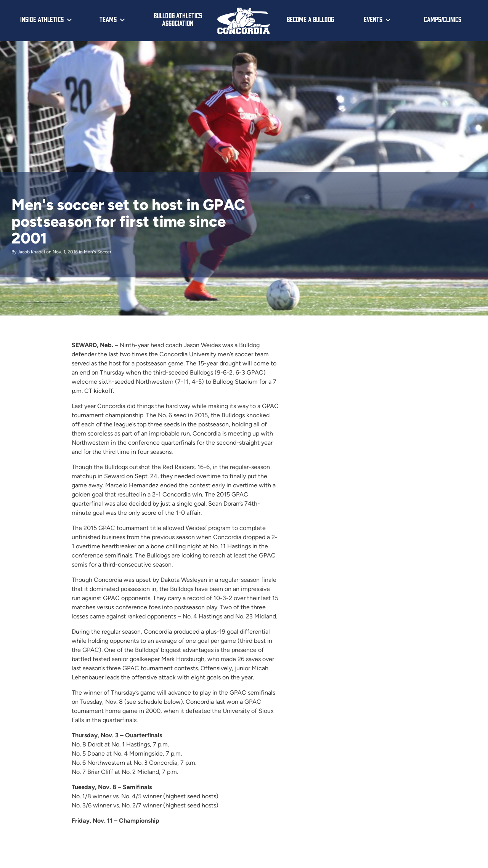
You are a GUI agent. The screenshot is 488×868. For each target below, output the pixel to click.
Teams (108, 19)
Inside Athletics (42, 19)
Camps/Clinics (443, 19)
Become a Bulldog (310, 19)
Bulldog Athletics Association (178, 19)
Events (373, 19)
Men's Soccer (98, 252)
